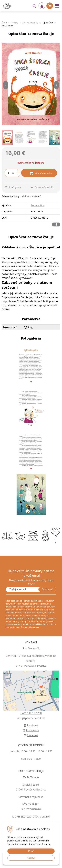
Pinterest (31, 735)
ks (13, 173)
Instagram (31, 730)
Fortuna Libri (38, 205)
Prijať (31, 851)
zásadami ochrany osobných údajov (23, 607)
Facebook (31, 725)
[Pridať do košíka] (39, 173)
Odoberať (47, 589)
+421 (24, 713)
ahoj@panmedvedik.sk (31, 718)
